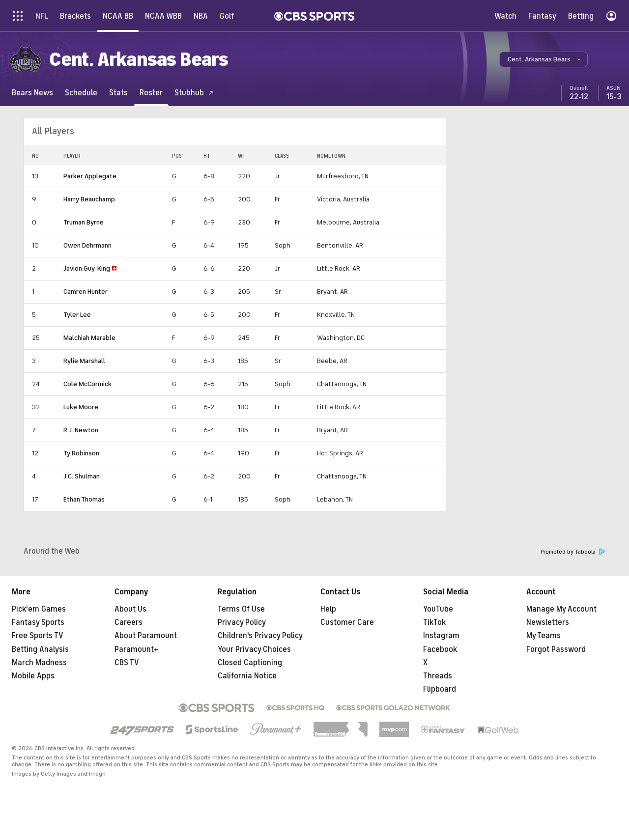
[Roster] (151, 93)
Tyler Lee (77, 315)
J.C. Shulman (82, 476)
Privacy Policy (242, 622)
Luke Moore (81, 407)
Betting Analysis (40, 649)
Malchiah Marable (89, 338)
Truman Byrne (84, 222)
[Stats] (118, 93)
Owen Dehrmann (87, 245)
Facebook (440, 649)
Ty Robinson (81, 453)
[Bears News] (32, 93)
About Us (130, 609)
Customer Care (347, 622)
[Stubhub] (194, 93)
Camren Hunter (86, 292)
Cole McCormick (87, 384)
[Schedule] (81, 93)
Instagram (441, 636)
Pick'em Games (39, 609)
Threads (438, 676)
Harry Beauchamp (89, 199)
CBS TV (127, 663)
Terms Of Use (241, 609)
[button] (543, 59)
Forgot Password (556, 649)
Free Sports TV (38, 636)
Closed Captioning (250, 663)
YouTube (438, 609)
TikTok (434, 622)
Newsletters (548, 622)
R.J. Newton (81, 430)
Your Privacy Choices (254, 649)
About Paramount (146, 636)
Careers (129, 622)
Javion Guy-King (87, 268)
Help (328, 609)
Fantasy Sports (38, 622)
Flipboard (440, 689)
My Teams (543, 636)
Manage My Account (561, 609)
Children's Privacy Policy (260, 636)
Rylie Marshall (84, 361)
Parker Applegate (90, 176)
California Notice (247, 676)
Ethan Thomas (84, 499)
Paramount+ (136, 649)
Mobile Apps (33, 676)
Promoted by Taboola (573, 552)
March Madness (39, 663)
